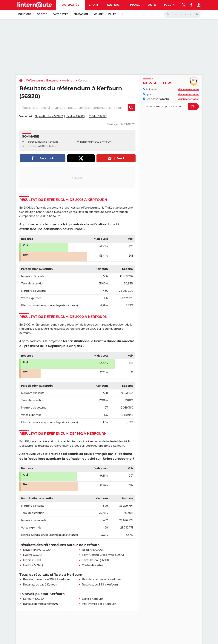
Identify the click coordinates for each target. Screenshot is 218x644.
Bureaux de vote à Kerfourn (40, 604)
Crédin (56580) (98, 116)
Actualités (71, 5)
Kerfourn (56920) (34, 599)
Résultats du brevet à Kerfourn (101, 579)
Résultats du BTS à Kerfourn (100, 585)
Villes (112, 14)
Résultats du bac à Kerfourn (41, 585)
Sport (94, 5)
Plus (170, 5)
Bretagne (52, 81)
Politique (25, 14)
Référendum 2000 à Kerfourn (42, 146)
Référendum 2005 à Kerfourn (42, 142)
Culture (113, 5)
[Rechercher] (182, 14)
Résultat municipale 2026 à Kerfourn (46, 579)
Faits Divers (60, 14)
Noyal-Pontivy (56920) (49, 116)
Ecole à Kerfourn (92, 599)
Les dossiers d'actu (156, 99)
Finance (134, 5)
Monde (98, 14)
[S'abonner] (171, 107)
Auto (152, 5)
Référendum (34, 81)
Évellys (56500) (76, 116)
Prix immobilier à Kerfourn (99, 604)
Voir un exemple (188, 89)
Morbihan (68, 81)
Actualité (150, 89)
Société (42, 14)
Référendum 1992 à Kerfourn (96, 142)
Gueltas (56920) (33, 565)
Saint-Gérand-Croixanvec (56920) (103, 555)
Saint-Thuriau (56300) (96, 560)
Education (81, 14)
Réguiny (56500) (92, 550)
